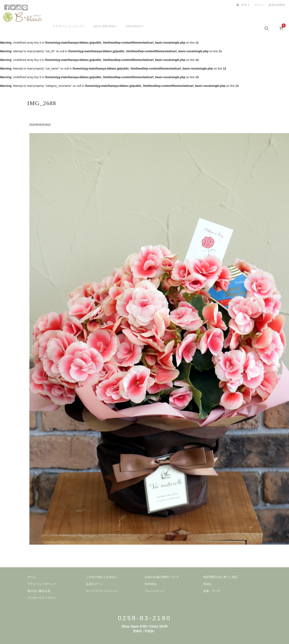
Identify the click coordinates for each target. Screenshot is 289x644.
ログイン (259, 5)
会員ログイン (95, 574)
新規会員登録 (277, 5)
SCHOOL (151, 574)
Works (207, 574)
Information (132, 18)
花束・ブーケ (212, 581)
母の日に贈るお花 (39, 581)
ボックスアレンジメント (102, 581)
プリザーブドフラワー (42, 588)
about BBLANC (101, 18)
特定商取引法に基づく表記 (221, 567)
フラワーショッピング (63, 18)
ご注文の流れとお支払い (102, 567)
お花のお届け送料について (162, 567)
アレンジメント (155, 581)
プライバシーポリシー (42, 574)
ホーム (32, 567)
